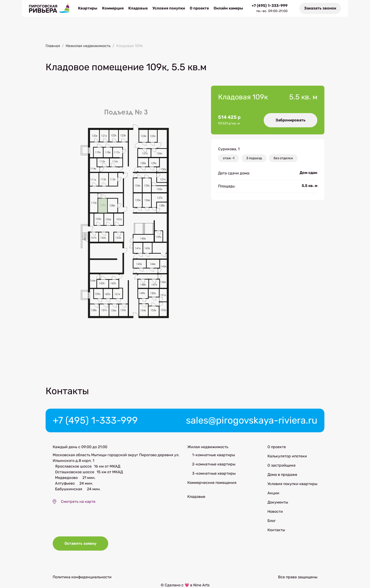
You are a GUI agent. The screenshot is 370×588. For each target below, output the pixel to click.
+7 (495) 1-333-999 (270, 6)
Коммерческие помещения (212, 483)
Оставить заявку (80, 543)
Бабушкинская (69, 489)
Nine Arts (201, 585)
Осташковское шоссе (75, 472)
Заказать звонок (320, 8)
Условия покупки (169, 8)
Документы (278, 502)
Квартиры (88, 8)
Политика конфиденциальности (82, 577)
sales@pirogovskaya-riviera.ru (252, 420)
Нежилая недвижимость (88, 46)
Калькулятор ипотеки (287, 456)
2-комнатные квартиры (214, 464)
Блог (272, 521)
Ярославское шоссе (73, 466)
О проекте (199, 8)
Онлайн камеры (228, 8)
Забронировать (290, 120)
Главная (53, 46)
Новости (275, 511)
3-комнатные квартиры (214, 473)
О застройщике (282, 465)
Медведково (66, 478)
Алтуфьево (65, 483)
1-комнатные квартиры (213, 455)
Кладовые (138, 8)
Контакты (276, 530)
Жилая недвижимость (208, 447)
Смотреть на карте (78, 502)
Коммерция (113, 8)
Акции (273, 493)
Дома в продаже (282, 475)
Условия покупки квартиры (292, 484)
